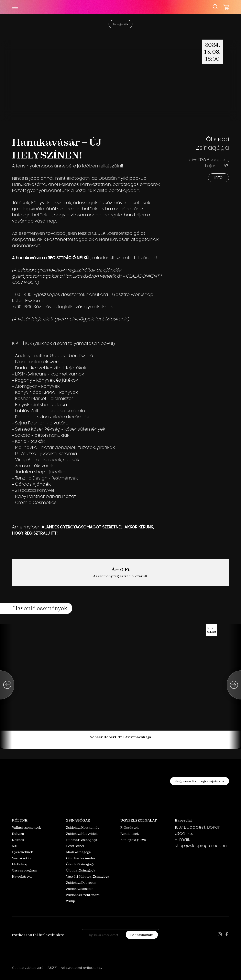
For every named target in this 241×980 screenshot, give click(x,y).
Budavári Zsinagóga (82, 840)
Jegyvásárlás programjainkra (200, 781)
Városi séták (22, 858)
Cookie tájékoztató (28, 968)
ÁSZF (52, 968)
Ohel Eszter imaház (82, 858)
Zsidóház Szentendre (83, 895)
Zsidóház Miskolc (80, 889)
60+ (15, 846)
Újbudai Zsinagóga (81, 870)
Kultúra (18, 834)
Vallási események (27, 828)
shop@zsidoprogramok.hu (201, 846)
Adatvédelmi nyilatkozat (81, 968)
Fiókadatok (130, 828)
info (218, 178)
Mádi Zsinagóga (79, 852)
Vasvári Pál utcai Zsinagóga (88, 876)
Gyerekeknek (23, 852)
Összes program (25, 870)
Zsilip (71, 901)
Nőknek (18, 840)
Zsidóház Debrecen (81, 883)
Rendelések (130, 834)
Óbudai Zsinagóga (80, 864)
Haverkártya (22, 876)
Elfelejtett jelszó (133, 840)
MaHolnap (20, 864)
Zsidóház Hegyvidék (82, 834)
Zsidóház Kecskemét (83, 828)
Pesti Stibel (75, 846)
